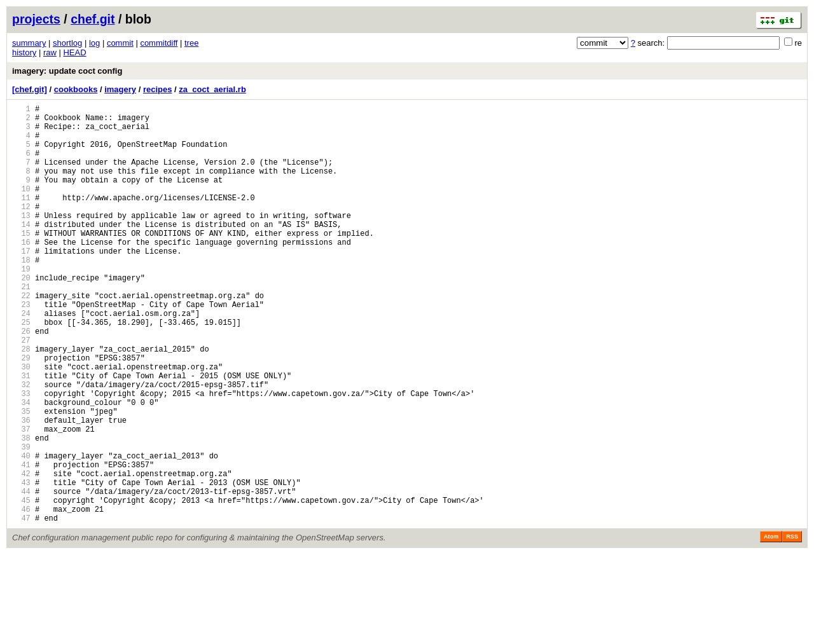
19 (21, 305)
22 (21, 337)
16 (21, 272)
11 (21, 218)
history (24, 52)
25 (21, 370)
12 (21, 229)
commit (120, 43)
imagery (120, 89)
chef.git (93, 19)
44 (21, 575)
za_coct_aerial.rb (212, 89)
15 (21, 262)
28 (21, 402)
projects (36, 19)
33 (21, 456)
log (94, 43)
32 (21, 445)
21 (21, 326)
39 (21, 521)
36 (21, 489)
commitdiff (159, 43)
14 (21, 251)
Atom (771, 626)
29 (21, 413)
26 (21, 380)
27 (21, 391)
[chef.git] (30, 89)
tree (191, 43)
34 (21, 467)
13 (21, 240)
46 (21, 597)
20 (21, 316)
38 (21, 510)
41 (21, 543)
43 (21, 564)
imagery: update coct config (67, 71)
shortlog (67, 43)
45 (21, 586)
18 (21, 294)
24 (21, 359)
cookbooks (76, 89)
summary (29, 43)
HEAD (74, 52)
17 (21, 283)
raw (50, 52)
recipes (158, 89)
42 (21, 553)
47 (21, 607)
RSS (792, 626)
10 (21, 208)
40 (21, 532)
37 (21, 499)
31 (21, 435)
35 (21, 478)
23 (21, 348)
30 (21, 424)
